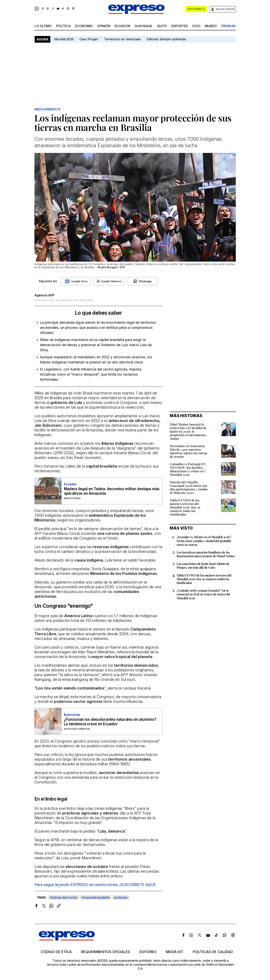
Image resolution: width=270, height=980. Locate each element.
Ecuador (122, 26)
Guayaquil (144, 26)
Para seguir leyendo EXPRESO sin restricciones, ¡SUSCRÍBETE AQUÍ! (95, 885)
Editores (148, 952)
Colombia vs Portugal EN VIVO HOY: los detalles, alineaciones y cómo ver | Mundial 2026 (188, 469)
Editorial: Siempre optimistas (166, 39)
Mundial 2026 (64, 39)
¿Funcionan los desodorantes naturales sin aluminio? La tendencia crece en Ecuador (110, 722)
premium (228, 26)
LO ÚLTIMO (43, 26)
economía (84, 26)
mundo (211, 26)
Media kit (175, 952)
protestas (121, 897)
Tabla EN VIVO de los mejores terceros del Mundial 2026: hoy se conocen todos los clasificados (185, 507)
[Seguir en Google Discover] (109, 281)
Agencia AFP (44, 295)
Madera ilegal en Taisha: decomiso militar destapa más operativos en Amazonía (112, 491)
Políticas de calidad (213, 952)
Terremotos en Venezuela (122, 39)
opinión (104, 26)
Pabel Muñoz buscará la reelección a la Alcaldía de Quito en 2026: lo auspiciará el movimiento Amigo (188, 431)
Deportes (180, 26)
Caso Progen (89, 39)
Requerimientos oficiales (106, 952)
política (63, 26)
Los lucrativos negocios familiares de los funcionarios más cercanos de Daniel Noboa (205, 554)
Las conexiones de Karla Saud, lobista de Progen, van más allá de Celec (203, 565)
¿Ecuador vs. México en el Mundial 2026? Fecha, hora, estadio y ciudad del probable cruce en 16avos (204, 541)
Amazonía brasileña (96, 897)
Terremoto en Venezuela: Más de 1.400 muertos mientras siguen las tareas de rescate (188, 451)
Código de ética (56, 952)
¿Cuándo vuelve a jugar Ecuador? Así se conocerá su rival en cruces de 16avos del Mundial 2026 (203, 594)
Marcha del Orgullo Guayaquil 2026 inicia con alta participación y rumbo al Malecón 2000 (189, 487)
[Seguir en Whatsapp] (142, 281)
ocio (196, 26)
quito (162, 26)
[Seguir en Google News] (76, 281)
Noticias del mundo (64, 897)
